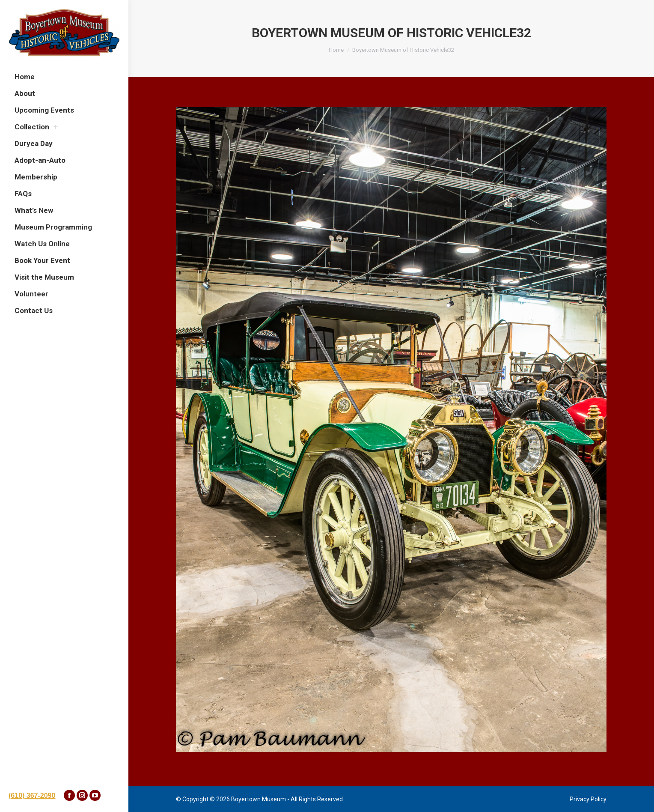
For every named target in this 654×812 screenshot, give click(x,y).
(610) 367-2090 (32, 796)
